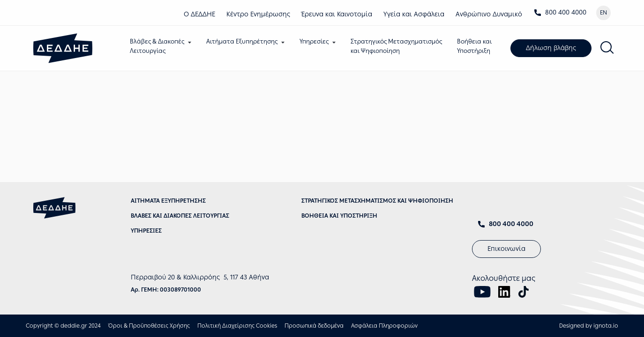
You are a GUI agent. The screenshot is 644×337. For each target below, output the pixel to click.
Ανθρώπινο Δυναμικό (489, 14)
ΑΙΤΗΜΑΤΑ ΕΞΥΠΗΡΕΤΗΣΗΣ (168, 201)
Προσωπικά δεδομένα (314, 326)
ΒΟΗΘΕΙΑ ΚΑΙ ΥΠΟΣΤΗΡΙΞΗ (339, 216)
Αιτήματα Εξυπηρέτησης (242, 41)
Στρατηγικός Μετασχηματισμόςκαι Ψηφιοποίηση (396, 46)
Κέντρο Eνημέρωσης (258, 14)
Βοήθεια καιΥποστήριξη (474, 46)
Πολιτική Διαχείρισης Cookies (237, 326)
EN (603, 13)
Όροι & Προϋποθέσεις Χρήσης (149, 326)
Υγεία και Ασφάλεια (414, 14)
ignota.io (606, 326)
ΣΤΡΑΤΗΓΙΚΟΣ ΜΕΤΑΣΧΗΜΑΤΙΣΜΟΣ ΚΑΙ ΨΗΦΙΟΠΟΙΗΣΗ (377, 201)
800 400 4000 (560, 12)
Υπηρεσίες (314, 41)
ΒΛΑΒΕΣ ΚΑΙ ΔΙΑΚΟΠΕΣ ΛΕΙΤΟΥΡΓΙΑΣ (180, 216)
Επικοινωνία (506, 249)
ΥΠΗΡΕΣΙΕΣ (146, 231)
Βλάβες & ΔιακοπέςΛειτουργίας (157, 46)
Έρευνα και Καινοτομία (337, 14)
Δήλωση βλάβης (551, 48)
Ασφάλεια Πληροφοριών (384, 326)
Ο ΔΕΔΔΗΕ (199, 14)
